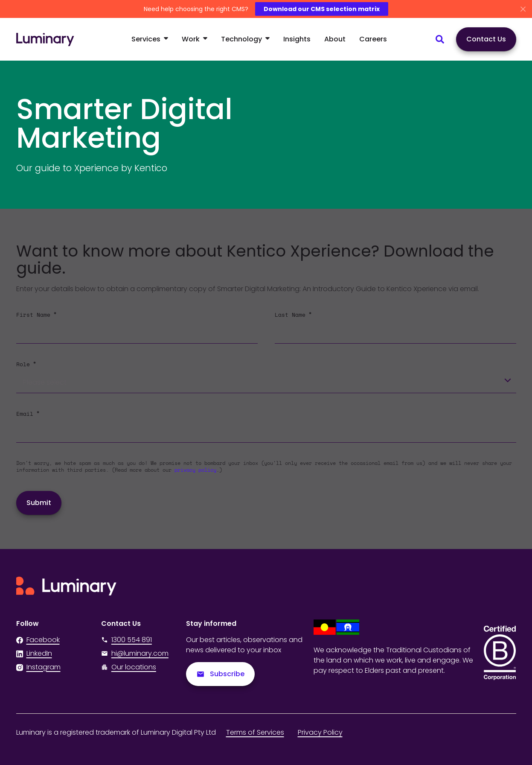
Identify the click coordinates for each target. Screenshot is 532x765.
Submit (39, 503)
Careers (373, 39)
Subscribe (220, 674)
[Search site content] (440, 39)
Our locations (134, 667)
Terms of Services (255, 732)
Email (28, 414)
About (335, 39)
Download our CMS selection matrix (322, 9)
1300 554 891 (126, 640)
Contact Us (486, 39)
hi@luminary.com (135, 653)
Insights (297, 39)
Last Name (293, 315)
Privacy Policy (320, 732)
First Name (36, 315)
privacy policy (195, 470)
